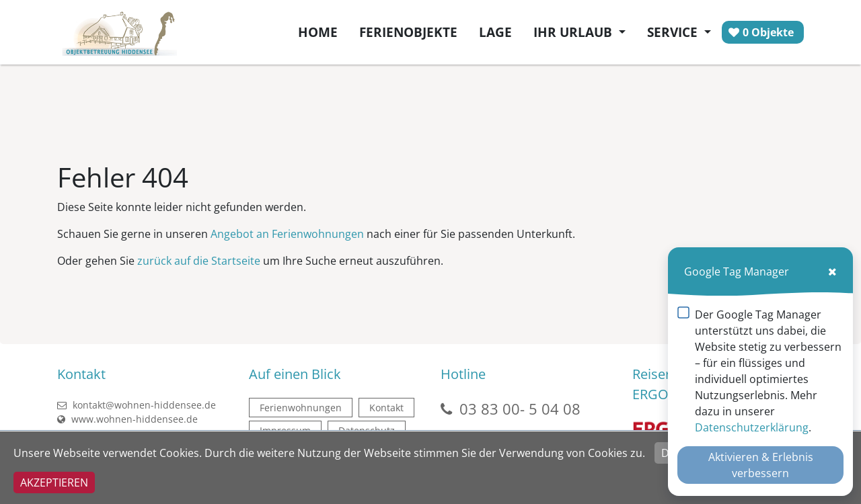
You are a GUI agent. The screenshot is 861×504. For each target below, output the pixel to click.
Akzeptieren (54, 482)
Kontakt (386, 408)
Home (318, 32)
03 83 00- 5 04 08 (520, 409)
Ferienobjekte (408, 32)
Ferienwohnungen (301, 408)
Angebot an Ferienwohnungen (287, 234)
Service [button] (674, 32)
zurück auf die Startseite (199, 261)
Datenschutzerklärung (752, 427)
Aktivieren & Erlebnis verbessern (761, 465)
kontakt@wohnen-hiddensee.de (137, 405)
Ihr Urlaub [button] (574, 32)
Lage (495, 32)
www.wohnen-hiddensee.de (127, 419)
